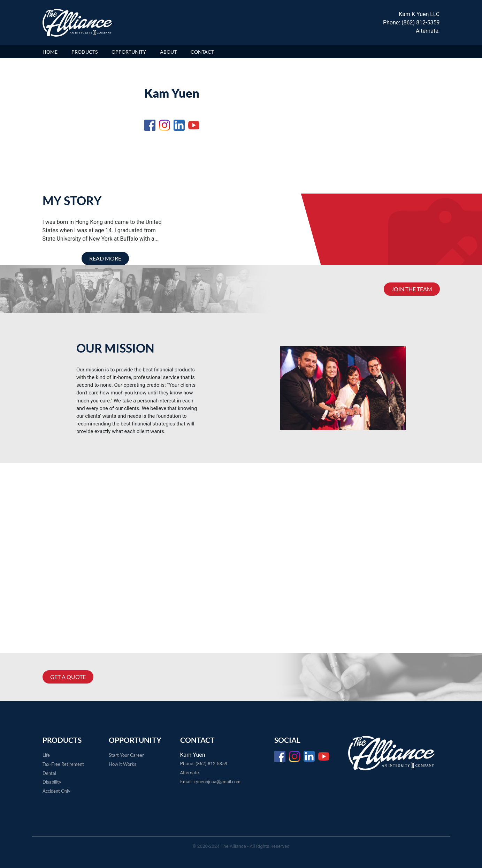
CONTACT (202, 52)
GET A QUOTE (68, 677)
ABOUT (168, 52)
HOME (50, 52)
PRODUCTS (85, 52)
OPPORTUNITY (129, 52)
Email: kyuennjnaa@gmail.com (210, 782)
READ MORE (105, 258)
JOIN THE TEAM (412, 289)
